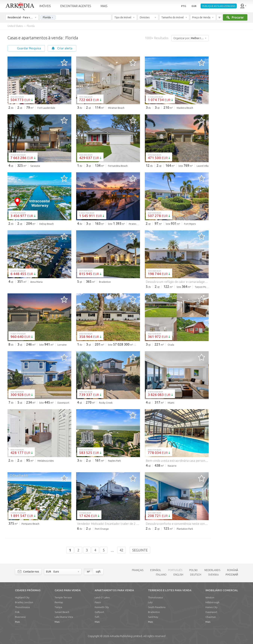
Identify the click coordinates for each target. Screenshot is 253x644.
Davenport (211, 612)
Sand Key (153, 617)
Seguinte (140, 550)
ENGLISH (178, 575)
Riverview (20, 617)
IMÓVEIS (45, 6)
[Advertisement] (231, 86)
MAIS (104, 6)
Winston (210, 597)
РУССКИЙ (232, 575)
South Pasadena (157, 607)
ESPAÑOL (156, 570)
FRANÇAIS (138, 570)
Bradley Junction (24, 602)
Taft (97, 617)
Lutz (150, 602)
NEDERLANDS (212, 570)
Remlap (59, 602)
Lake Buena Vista (64, 617)
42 (121, 550)
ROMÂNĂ (233, 570)
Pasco (98, 602)
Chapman (211, 617)
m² (89, 572)
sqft (98, 572)
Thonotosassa (22, 607)
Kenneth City (102, 607)
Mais (17, 622)
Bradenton (154, 612)
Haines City (211, 607)
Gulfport (99, 612)
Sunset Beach (62, 612)
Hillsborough (212, 602)
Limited (126, 636)
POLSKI (193, 570)
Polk (17, 612)
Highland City (22, 597)
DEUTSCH (196, 575)
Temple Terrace (63, 597)
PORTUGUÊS (175, 570)
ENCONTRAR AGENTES (76, 6)
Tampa (58, 607)
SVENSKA (213, 575)
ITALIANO (161, 575)
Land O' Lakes (102, 597)
